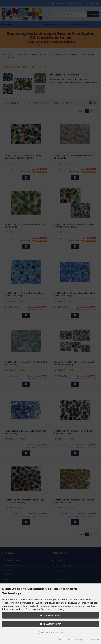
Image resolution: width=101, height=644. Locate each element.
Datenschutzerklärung (70, 639)
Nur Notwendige (50, 624)
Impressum (92, 639)
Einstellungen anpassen (51, 633)
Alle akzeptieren (51, 615)
